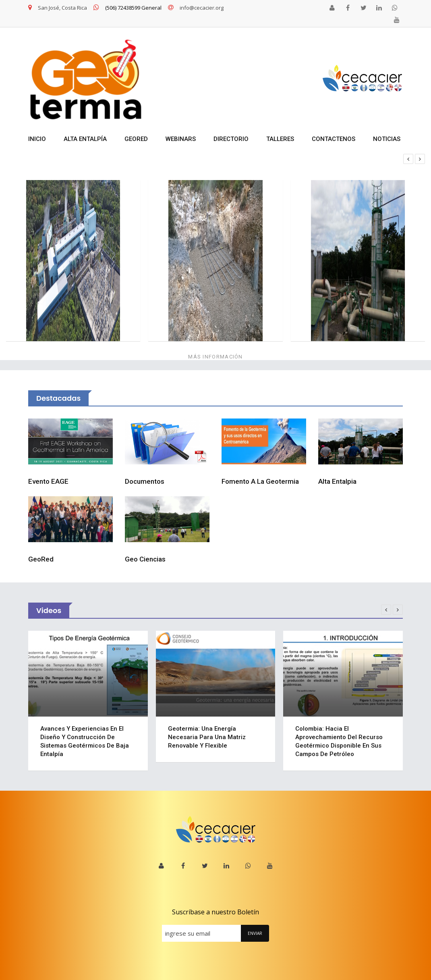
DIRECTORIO (231, 139)
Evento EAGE (48, 481)
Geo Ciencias (145, 559)
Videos (49, 610)
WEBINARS (181, 139)
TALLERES (280, 139)
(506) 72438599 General (127, 8)
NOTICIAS (387, 139)
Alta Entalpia (337, 481)
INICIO (37, 139)
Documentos (145, 481)
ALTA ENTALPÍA (85, 139)
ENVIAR (255, 933)
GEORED (136, 139)
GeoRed (41, 559)
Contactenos (334, 139)
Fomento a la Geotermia (260, 481)
